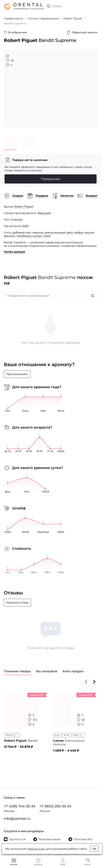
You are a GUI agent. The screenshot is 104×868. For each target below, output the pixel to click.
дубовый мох (22, 232)
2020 (25, 226)
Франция (44, 213)
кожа (47, 236)
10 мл (66, 735)
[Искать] (93, 296)
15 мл (76, 735)
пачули (89, 232)
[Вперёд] (94, 682)
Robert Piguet (24, 207)
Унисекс (17, 220)
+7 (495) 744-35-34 (20, 806)
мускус (37, 236)
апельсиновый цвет (59, 232)
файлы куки (36, 849)
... (17, 735)
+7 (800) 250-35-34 (55, 806)
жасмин (9, 236)
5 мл (57, 735)
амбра (78, 232)
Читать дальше (14, 252)
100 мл (9, 735)
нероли (38, 232)
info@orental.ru (17, 819)
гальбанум (24, 236)
